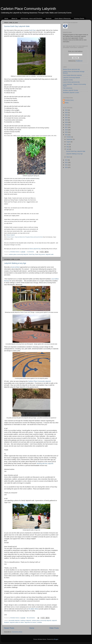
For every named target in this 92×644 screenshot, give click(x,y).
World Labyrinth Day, (35, 249)
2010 (67, 167)
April (68, 149)
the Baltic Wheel (33, 609)
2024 (67, 110)
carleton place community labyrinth (18, 254)
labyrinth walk (50, 254)
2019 (67, 122)
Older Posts (54, 628)
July (68, 144)
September (70, 139)
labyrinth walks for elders (17, 622)
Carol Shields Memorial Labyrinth (72, 75)
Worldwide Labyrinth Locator (71, 93)
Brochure (49, 18)
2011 (67, 165)
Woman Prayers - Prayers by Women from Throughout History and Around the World (25, 237)
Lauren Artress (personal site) (71, 82)
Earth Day (32, 30)
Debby (67, 103)
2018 (67, 125)
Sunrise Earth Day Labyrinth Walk (17, 26)
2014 (67, 135)
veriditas (39, 622)
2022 (67, 115)
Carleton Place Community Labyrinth (28, 9)
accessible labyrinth (14, 620)
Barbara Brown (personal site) (71, 69)
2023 (67, 113)
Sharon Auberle (10, 235)
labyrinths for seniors (31, 622)
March (68, 157)
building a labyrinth (26, 620)
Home (6, 18)
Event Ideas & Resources (63, 18)
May (68, 147)
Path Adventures (68, 88)
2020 (67, 120)
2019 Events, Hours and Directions (31, 18)
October (69, 137)
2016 (67, 130)
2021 (67, 117)
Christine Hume (69, 100)
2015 (67, 132)
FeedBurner (79, 61)
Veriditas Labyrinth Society (70, 90)
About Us (14, 18)
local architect (15, 267)
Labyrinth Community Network (71, 78)
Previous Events (79, 18)
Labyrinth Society (68, 80)
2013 (67, 160)
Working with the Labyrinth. (45, 464)
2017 (67, 127)
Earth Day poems (40, 254)
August (69, 142)
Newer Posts (9, 628)
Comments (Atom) (17, 632)
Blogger (56, 639)
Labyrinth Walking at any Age (15, 263)
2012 (67, 162)
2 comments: (31, 252)
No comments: (31, 618)
